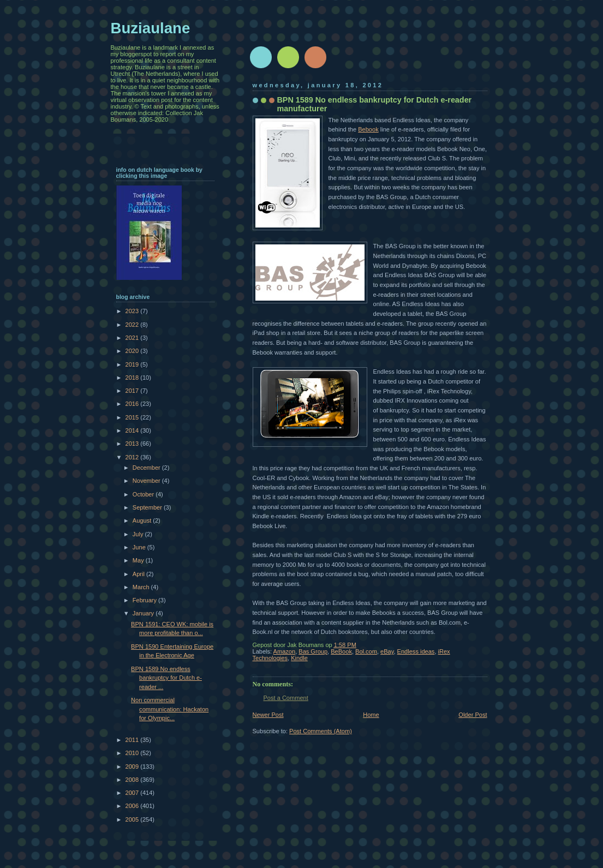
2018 (133, 378)
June (140, 547)
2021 (133, 338)
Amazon (285, 651)
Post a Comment (286, 698)
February (145, 600)
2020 (133, 351)
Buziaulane (151, 28)
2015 (133, 417)
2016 (133, 404)
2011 (133, 740)
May (139, 560)
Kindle (299, 658)
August (143, 520)
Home (371, 715)
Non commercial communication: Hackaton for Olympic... (170, 709)
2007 (133, 793)
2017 (133, 391)
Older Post (473, 715)
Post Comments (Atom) (321, 731)
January (144, 613)
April (139, 574)
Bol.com (366, 651)
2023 (133, 311)
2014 (133, 430)
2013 (133, 444)
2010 (133, 753)
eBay (387, 651)
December (147, 468)
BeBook (341, 651)
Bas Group (313, 651)
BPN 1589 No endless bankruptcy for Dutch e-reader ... (166, 678)
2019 (133, 364)
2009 (133, 767)
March (142, 587)
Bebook (368, 129)
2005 (133, 819)
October (144, 494)
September (148, 507)
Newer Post (268, 715)
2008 (133, 780)
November (147, 481)
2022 (133, 325)
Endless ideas (416, 651)
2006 (133, 806)
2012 (133, 457)
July (139, 534)
